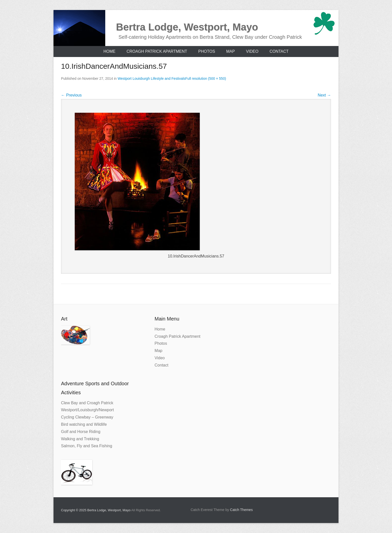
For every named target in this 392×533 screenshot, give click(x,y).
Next (324, 95)
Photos (207, 51)
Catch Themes (241, 510)
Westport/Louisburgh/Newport (87, 410)
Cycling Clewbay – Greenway (87, 417)
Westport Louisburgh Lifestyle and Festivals (152, 78)
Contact (279, 51)
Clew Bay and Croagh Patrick (87, 403)
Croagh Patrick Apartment (157, 51)
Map (231, 51)
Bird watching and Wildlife (84, 424)
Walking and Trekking (80, 439)
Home (109, 51)
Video (252, 51)
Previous (71, 95)
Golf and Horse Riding (81, 432)
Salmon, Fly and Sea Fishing (87, 446)
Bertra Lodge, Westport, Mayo (187, 27)
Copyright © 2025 (74, 510)
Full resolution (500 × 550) (206, 78)
